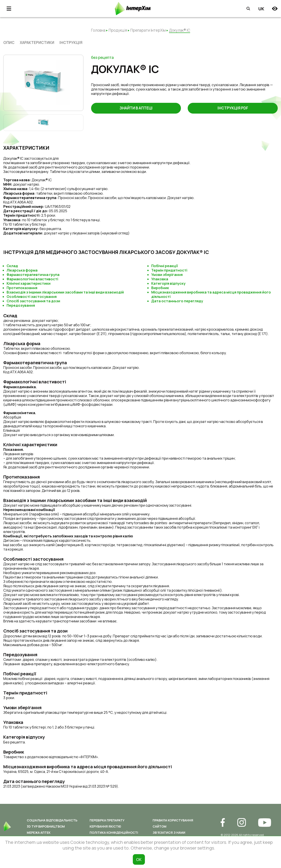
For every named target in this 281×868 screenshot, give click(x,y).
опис (9, 43)
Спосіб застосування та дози (33, 301)
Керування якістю (105, 826)
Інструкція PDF (233, 108)
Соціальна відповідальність (52, 820)
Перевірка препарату (107, 820)
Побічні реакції (165, 266)
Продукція (118, 30)
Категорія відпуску (168, 283)
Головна (98, 30)
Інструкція (71, 43)
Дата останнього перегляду (177, 301)
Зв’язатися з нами (169, 833)
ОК (139, 859)
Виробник (160, 288)
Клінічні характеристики (29, 283)
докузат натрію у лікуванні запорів (72, 233)
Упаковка (160, 279)
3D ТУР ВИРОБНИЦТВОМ (46, 826)
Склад (12, 266)
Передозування (21, 305)
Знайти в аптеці (136, 108)
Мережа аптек (39, 833)
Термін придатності (169, 270)
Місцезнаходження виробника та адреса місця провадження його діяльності (211, 294)
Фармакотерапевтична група (33, 275)
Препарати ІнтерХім (148, 30)
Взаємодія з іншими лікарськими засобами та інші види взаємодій (65, 292)
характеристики (37, 43)
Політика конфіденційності (114, 833)
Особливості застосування (32, 297)
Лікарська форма (22, 270)
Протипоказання (22, 288)
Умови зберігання (167, 275)
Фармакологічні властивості (32, 279)
